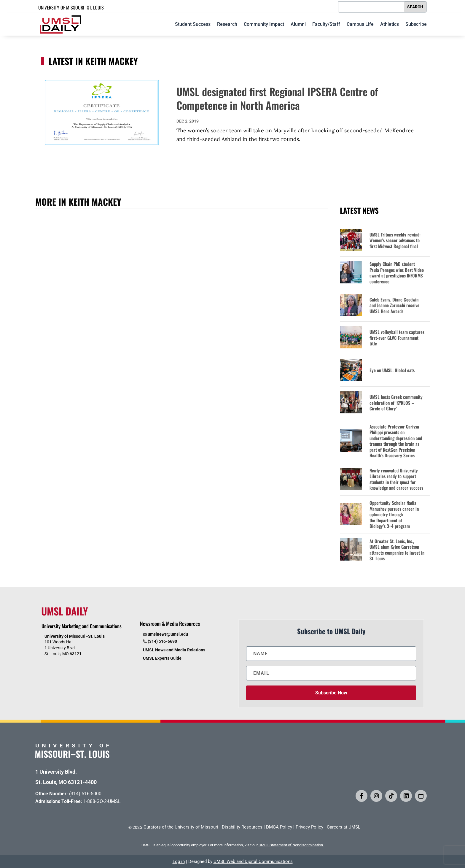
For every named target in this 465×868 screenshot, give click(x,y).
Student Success (193, 24)
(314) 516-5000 (85, 794)
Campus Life (360, 24)
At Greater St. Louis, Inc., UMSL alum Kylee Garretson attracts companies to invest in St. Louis (397, 550)
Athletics (390, 24)
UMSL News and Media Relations (174, 650)
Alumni (298, 24)
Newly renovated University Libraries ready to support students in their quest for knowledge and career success (396, 479)
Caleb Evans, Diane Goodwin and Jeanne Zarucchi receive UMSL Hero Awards (394, 306)
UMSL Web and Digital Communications (253, 861)
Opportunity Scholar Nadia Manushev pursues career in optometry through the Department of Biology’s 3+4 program (394, 515)
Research (227, 24)
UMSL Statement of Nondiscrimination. (291, 845)
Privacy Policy (309, 827)
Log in (179, 861)
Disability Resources (242, 827)
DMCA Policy (279, 827)
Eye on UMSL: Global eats (392, 370)
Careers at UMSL (344, 827)
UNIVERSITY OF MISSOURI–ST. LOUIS (71, 7)
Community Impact (264, 24)
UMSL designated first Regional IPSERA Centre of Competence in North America (277, 98)
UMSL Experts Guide (162, 658)
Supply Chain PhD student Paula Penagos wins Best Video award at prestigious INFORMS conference (397, 273)
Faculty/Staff (326, 24)
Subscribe (416, 24)
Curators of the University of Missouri (181, 827)
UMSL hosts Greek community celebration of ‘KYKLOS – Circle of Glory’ (396, 403)
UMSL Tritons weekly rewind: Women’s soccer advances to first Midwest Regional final (395, 241)
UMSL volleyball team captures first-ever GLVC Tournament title (397, 338)
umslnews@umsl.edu (168, 634)
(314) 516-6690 (162, 641)
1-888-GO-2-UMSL (102, 801)
